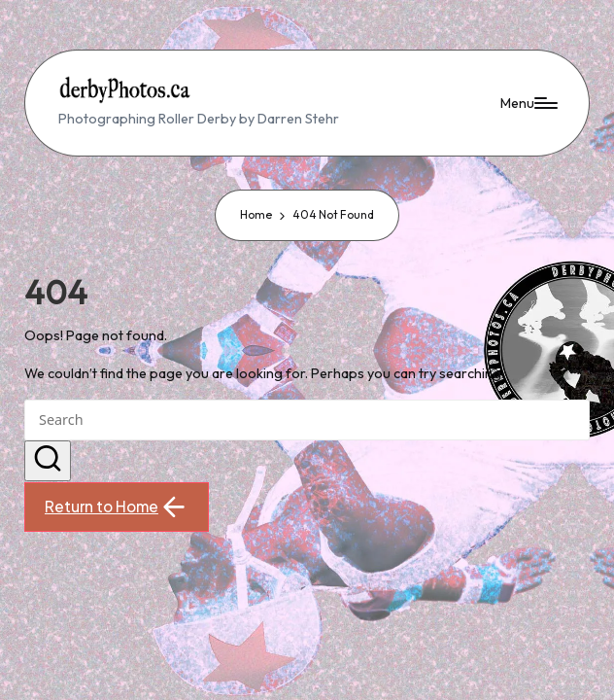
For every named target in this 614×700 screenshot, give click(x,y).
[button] (48, 461)
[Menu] (528, 104)
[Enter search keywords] (307, 420)
